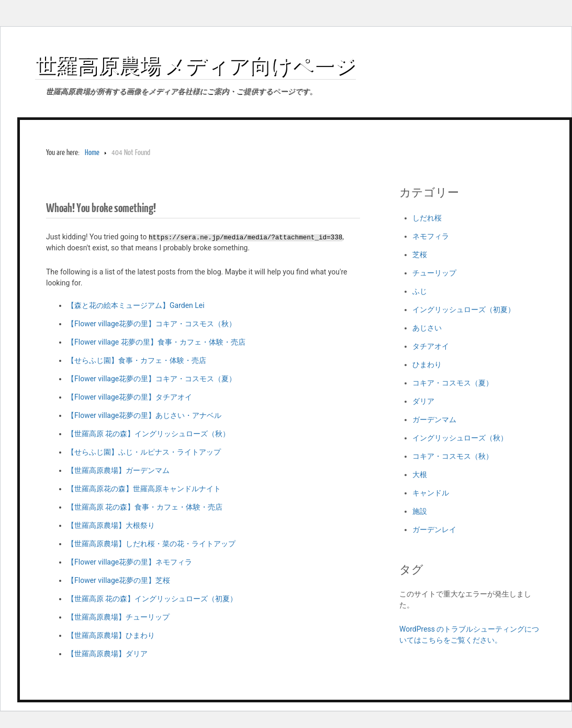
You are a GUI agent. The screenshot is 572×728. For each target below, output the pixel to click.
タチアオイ (431, 346)
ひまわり (427, 365)
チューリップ (434, 273)
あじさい (427, 328)
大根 (420, 475)
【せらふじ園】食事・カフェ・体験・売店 (137, 360)
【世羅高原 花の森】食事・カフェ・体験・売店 (145, 507)
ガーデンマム (434, 420)
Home (92, 153)
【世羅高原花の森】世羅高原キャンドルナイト (144, 489)
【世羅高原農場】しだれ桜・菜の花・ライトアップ (151, 544)
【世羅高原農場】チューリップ (118, 617)
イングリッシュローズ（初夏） (464, 310)
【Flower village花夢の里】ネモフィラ (130, 562)
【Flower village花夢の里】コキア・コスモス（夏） (152, 379)
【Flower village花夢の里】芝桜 (119, 580)
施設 (420, 511)
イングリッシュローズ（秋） (460, 438)
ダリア (423, 401)
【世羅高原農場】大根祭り (111, 525)
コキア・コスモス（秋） (453, 456)
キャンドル (431, 493)
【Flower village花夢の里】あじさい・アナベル (144, 415)
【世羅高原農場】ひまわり (111, 635)
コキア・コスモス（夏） (453, 383)
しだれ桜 (427, 218)
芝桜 (420, 255)
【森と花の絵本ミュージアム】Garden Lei (136, 305)
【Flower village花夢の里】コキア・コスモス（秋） (152, 324)
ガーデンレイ (434, 530)
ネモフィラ (431, 236)
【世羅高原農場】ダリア (107, 654)
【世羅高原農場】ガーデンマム (118, 470)
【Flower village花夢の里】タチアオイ (130, 397)
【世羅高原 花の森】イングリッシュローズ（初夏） (152, 599)
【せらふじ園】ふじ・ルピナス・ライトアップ (144, 452)
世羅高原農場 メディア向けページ (195, 65)
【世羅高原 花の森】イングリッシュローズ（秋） (148, 434)
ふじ (420, 291)
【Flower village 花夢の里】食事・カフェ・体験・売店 (156, 342)
